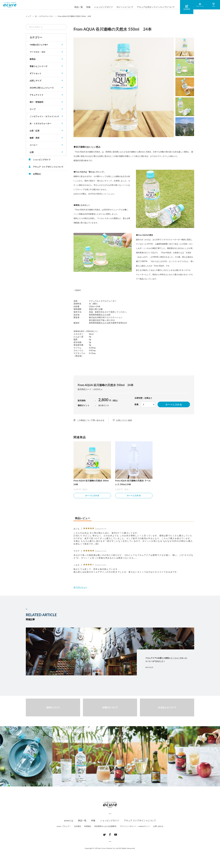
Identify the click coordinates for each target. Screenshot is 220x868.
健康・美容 (35, 138)
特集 (88, 7)
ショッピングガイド (103, 7)
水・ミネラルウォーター (40, 123)
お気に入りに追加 (124, 420)
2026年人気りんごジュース (42, 88)
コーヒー (34, 145)
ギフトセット (35, 73)
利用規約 (88, 827)
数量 (137, 404)
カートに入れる (174, 404)
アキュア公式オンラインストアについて (156, 7)
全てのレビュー (80, 588)
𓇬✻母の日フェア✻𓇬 (39, 45)
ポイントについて (125, 7)
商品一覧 (79, 7)
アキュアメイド (36, 95)
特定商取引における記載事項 (105, 827)
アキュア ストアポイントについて (48, 167)
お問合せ (37, 174)
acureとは (69, 821)
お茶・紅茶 (35, 131)
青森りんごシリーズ (38, 66)
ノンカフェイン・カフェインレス (44, 116)
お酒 (32, 152)
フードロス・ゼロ (37, 52)
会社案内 (78, 827)
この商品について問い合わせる (91, 420)
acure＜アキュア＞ (64, 827)
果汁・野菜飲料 (36, 102)
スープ (33, 109)
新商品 (33, 59)
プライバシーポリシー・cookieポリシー (135, 827)
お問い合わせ (158, 827)
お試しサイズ (35, 81)
